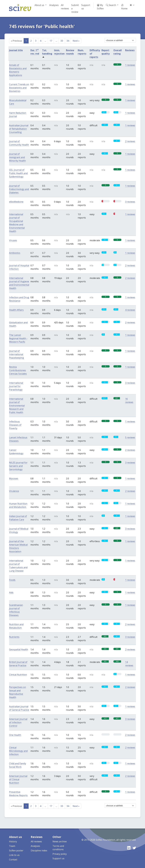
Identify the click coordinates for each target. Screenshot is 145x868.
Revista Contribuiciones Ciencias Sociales (18, 370)
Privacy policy (60, 854)
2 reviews (130, 141)
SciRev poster (16, 851)
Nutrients (14, 637)
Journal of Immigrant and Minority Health (17, 157)
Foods (12, 580)
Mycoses (14, 479)
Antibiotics (15, 253)
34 (68, 41)
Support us (86, 7)
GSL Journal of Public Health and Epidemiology (18, 173)
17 (51, 41)
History (13, 841)
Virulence (14, 491)
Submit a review (75, 8)
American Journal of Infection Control (18, 722)
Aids (11, 592)
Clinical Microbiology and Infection (18, 751)
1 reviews (130, 65)
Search (111, 5)
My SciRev (100, 7)
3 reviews (130, 202)
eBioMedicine (16, 202)
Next (76, 41)
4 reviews (130, 310)
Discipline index (39, 851)
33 (62, 41)
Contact (13, 860)
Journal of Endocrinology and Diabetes (19, 189)
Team (12, 846)
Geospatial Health (19, 649)
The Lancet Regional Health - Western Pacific (18, 338)
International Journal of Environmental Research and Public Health (17, 406)
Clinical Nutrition (18, 675)
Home (124, 7)
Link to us (14, 855)
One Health (15, 735)
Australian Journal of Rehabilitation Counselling (19, 129)
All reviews (65, 7)
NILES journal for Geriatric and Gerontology (18, 466)
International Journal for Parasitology (16, 386)
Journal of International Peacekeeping (16, 354)
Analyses (54, 5)
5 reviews (130, 437)
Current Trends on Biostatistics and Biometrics (19, 88)
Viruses (13, 240)
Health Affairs (16, 310)
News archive (60, 841)
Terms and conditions (58, 848)
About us (39, 5)
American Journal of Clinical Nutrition (18, 779)
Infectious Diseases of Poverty (15, 425)
